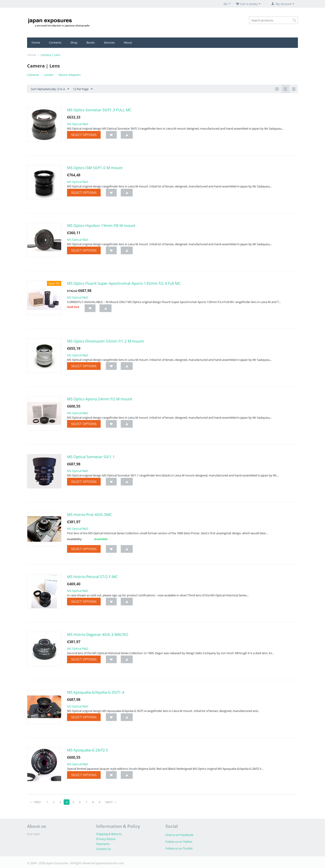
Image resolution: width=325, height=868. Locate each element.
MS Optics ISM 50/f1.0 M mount (95, 168)
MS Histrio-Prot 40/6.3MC (89, 514)
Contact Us (103, 849)
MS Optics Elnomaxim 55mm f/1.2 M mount (105, 341)
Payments (103, 844)
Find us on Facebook (179, 835)
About (128, 42)
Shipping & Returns (109, 834)
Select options (84, 135)
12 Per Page (83, 89)
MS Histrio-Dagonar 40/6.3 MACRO (98, 634)
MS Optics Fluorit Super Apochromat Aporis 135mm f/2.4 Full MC (124, 283)
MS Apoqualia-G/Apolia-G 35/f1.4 (96, 692)
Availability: (75, 539)
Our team (34, 834)
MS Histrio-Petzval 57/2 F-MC (92, 577)
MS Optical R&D (78, 124)
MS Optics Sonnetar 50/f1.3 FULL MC (99, 110)
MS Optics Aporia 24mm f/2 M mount (100, 399)
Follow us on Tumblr (179, 848)
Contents (55, 42)
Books (91, 42)
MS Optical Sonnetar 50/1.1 (91, 457)
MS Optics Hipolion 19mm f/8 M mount (101, 225)
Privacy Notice (106, 839)
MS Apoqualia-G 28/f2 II (88, 750)
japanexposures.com (110, 863)
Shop (74, 42)
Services (109, 42)
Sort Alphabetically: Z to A (50, 89)
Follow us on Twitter (179, 842)
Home (36, 42)
